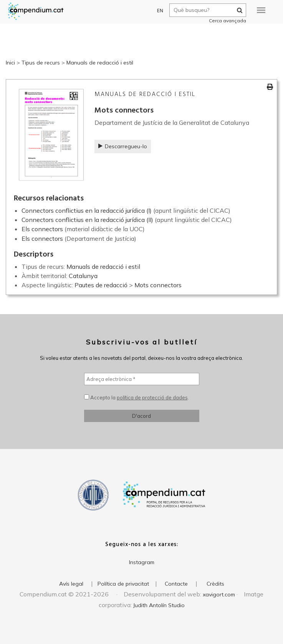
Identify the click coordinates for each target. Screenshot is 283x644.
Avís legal (71, 584)
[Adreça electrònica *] (142, 379)
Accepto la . (137, 397)
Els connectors (42, 229)
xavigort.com (219, 594)
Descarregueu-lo (123, 146)
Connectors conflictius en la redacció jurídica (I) (87, 210)
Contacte (176, 584)
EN (157, 11)
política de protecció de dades (152, 397)
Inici (10, 63)
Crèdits (215, 584)
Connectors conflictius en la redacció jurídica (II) (87, 220)
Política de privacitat (123, 584)
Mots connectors (158, 285)
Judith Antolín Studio (159, 605)
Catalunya (83, 276)
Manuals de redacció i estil (100, 63)
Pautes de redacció (101, 285)
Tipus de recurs (41, 63)
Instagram (142, 562)
